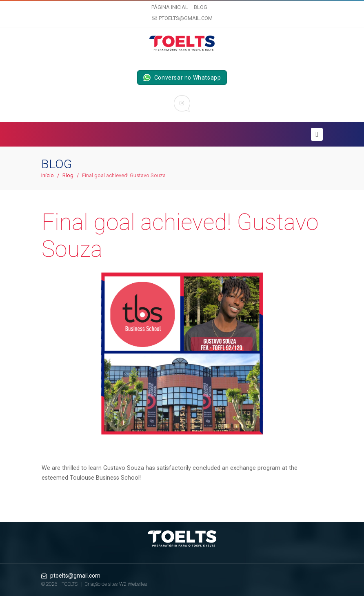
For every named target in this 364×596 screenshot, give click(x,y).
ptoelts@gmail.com (182, 18)
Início (48, 175)
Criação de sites (101, 584)
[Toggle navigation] (317, 134)
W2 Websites (133, 584)
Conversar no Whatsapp (182, 78)
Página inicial (170, 7)
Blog (201, 7)
